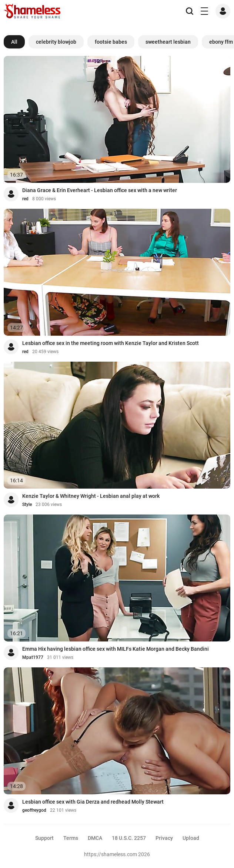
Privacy (164, 838)
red (25, 199)
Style (27, 505)
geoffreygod (34, 810)
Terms (71, 838)
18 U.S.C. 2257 (129, 838)
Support (44, 838)
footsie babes (111, 42)
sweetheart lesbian (168, 42)
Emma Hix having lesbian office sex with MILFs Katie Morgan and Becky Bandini (116, 649)
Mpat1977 (33, 657)
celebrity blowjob (56, 42)
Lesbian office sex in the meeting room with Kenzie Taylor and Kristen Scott (111, 343)
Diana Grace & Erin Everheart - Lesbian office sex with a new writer (100, 190)
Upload (191, 838)
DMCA (95, 838)
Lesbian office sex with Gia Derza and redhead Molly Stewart (93, 802)
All (14, 42)
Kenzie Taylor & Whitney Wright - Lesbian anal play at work (91, 496)
